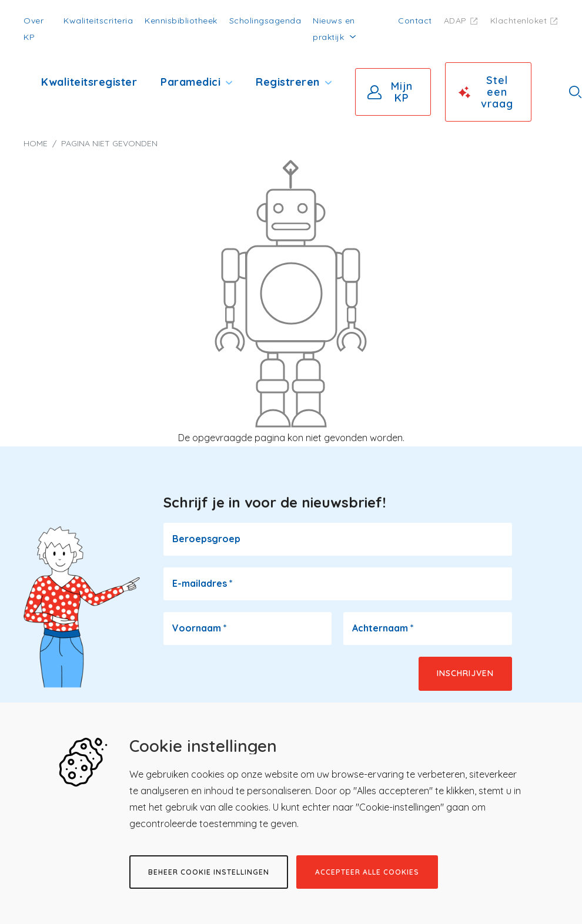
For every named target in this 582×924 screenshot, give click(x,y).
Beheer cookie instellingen (209, 872)
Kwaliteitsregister (89, 82)
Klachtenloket (519, 21)
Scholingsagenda (265, 21)
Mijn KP (402, 92)
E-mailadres (203, 583)
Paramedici (190, 82)
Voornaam (200, 628)
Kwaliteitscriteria (98, 21)
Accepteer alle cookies (367, 872)
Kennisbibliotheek (181, 21)
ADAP (455, 21)
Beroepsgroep (206, 539)
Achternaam (383, 628)
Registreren (288, 82)
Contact (415, 21)
